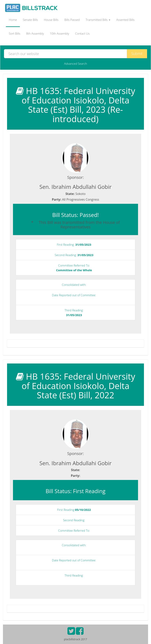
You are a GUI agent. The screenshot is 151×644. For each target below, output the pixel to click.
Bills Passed (72, 20)
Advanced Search (75, 64)
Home (13, 20)
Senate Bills (30, 20)
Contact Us (82, 33)
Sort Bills (15, 33)
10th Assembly (59, 33)
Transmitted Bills (98, 20)
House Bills (51, 20)
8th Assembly (35, 33)
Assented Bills (125, 20)
